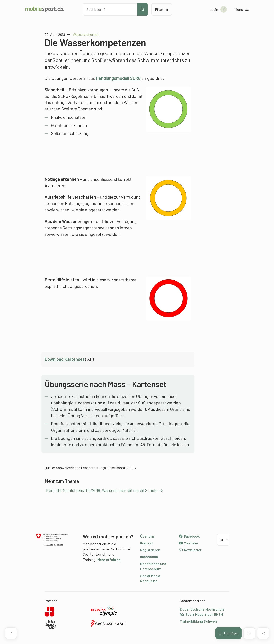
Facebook (189, 536)
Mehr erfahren (109, 560)
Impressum (149, 557)
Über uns (147, 536)
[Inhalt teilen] (263, 633)
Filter (162, 9)
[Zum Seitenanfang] (11, 633)
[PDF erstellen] (249, 633)
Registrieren (150, 550)
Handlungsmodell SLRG (118, 78)
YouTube (188, 543)
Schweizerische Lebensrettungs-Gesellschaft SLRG (96, 468)
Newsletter (190, 550)
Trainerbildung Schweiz (198, 621)
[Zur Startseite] (45, 9)
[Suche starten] (143, 9)
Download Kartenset (65, 359)
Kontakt (147, 543)
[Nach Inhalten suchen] (110, 9)
